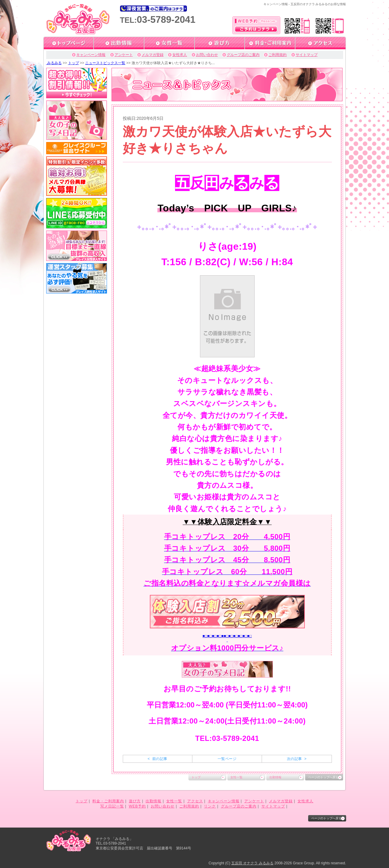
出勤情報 (275, 777)
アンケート (124, 55)
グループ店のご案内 (243, 55)
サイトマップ (307, 55)
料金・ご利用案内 (108, 801)
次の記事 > (297, 759)
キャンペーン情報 (91, 55)
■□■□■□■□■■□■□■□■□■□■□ (227, 636)
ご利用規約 (277, 55)
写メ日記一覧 (112, 806)
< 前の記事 (158, 759)
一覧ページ (227, 759)
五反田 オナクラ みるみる (252, 863)
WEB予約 (137, 806)
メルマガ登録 (153, 55)
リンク (210, 806)
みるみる (54, 63)
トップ (74, 63)
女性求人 (180, 55)
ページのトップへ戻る (323, 777)
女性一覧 (236, 777)
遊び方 (135, 801)
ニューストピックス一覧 (105, 63)
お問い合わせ (207, 55)
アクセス (195, 801)
